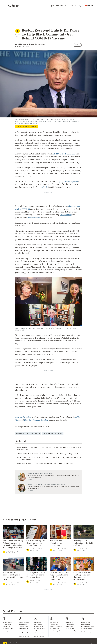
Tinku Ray (28, 421)
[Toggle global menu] (5, 7)
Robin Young (22, 45)
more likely (44, 188)
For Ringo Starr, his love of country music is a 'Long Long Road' (36, 575)
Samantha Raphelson (38, 45)
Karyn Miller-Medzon (24, 418)
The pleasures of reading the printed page (56, 543)
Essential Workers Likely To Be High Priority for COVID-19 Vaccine (45, 464)
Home (17, 27)
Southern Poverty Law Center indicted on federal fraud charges (36, 543)
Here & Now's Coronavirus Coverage (28, 434)
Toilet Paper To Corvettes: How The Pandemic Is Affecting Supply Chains (48, 454)
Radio (22, 27)
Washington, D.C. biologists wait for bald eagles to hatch (83, 543)
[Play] (4, 552)
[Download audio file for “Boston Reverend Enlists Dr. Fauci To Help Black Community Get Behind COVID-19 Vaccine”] (16, 35)
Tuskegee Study (66, 216)
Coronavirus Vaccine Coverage (53, 434)
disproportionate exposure (68, 182)
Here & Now (29, 27)
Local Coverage (8, 634)
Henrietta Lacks (34, 218)
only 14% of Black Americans (64, 155)
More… (30, 480)
